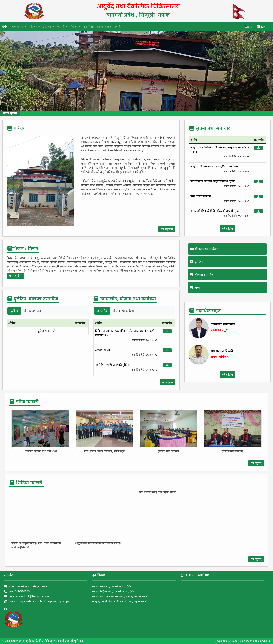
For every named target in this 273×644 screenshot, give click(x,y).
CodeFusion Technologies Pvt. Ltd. (251, 641)
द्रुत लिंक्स (89, 27)
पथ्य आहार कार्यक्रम (200, 196)
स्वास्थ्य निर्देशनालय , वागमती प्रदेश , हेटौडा (114, 591)
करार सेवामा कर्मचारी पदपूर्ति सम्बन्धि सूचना (212, 181)
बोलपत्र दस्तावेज (202, 275)
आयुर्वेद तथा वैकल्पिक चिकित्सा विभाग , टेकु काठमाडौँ (120, 601)
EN (249, 27)
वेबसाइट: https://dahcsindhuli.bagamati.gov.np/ (37, 601)
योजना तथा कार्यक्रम (204, 249)
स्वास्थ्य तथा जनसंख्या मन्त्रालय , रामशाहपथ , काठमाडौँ (120, 596)
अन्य (195, 287)
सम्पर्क (118, 27)
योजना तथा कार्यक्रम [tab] (124, 311)
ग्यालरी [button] (61, 27)
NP (261, 27)
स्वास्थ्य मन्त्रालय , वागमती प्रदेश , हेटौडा (112, 586)
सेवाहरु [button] (74, 27)
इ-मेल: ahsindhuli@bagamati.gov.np (29, 596)
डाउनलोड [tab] (102, 311)
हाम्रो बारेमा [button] (18, 27)
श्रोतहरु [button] (33, 27)
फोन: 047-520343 (17, 591)
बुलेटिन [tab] (14, 311)
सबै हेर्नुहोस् (168, 382)
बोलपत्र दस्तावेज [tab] (33, 311)
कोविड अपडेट (104, 27)
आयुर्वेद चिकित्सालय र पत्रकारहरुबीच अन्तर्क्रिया (214, 166)
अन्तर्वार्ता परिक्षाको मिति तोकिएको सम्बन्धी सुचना (215, 211)
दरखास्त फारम (103, 350)
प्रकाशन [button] (47, 27)
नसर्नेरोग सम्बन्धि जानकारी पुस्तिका (113, 365)
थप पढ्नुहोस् (167, 229)
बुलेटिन (196, 262)
